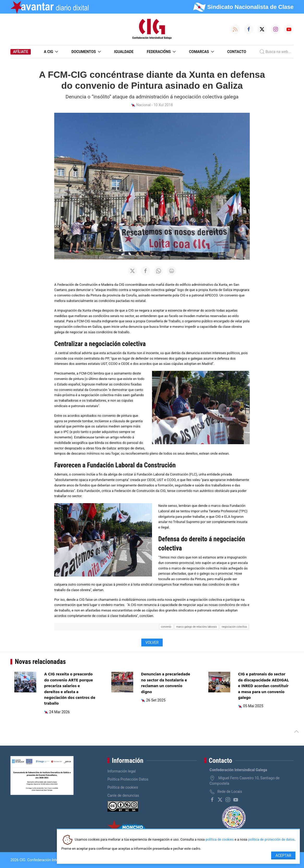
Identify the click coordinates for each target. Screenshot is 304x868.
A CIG (51, 52)
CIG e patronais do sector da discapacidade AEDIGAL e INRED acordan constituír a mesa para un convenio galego (263, 686)
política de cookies (220, 840)
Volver (152, 643)
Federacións (161, 52)
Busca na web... (275, 52)
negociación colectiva (234, 627)
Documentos (86, 52)
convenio (166, 627)
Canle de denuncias (123, 795)
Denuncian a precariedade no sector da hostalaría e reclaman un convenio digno (166, 683)
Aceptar (283, 855)
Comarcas (202, 52)
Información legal (122, 771)
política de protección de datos (271, 840)
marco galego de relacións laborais (196, 627)
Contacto (237, 52)
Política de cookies (123, 787)
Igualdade (124, 52)
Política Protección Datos (128, 779)
